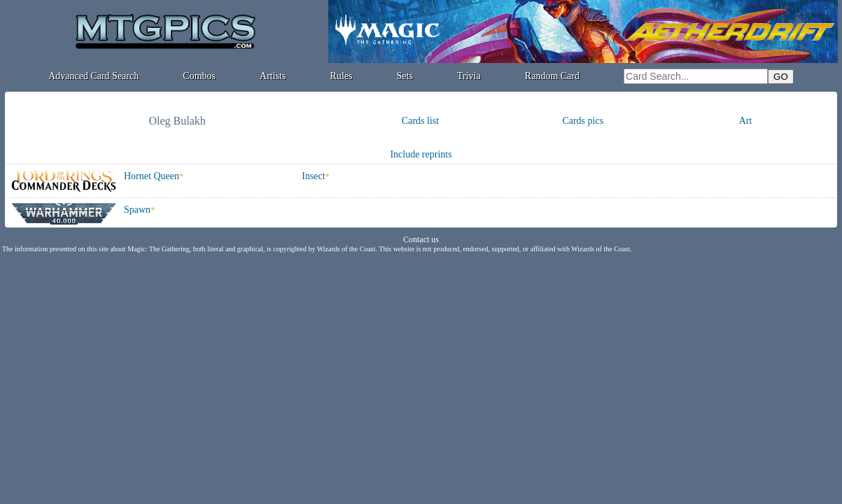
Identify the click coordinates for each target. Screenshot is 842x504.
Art (746, 121)
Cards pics (583, 121)
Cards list (420, 121)
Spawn (137, 210)
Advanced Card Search (93, 76)
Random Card (552, 76)
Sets (405, 76)
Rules (342, 76)
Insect (313, 176)
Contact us (421, 239)
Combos (199, 76)
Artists (273, 76)
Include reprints (421, 154)
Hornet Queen (152, 176)
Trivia (469, 76)
